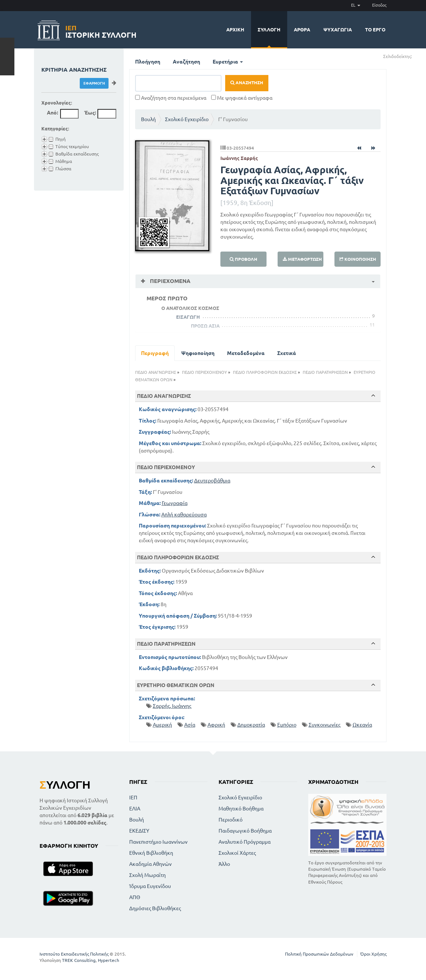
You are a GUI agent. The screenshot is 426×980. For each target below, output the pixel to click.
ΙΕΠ (133, 798)
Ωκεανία (362, 725)
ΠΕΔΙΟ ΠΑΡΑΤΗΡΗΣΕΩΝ (325, 372)
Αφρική (216, 725)
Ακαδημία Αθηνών (150, 864)
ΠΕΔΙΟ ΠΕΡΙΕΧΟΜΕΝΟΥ (205, 372)
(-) (420, 56)
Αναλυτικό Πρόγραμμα (245, 842)
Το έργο (375, 30)
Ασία (190, 725)
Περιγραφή (155, 353)
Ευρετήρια (228, 62)
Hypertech (109, 960)
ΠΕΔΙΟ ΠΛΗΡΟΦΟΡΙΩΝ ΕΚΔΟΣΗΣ (265, 372)
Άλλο (224, 864)
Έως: (90, 113)
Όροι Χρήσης (373, 954)
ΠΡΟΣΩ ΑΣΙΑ (205, 326)
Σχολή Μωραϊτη (147, 875)
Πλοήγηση (148, 62)
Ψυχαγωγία (338, 30)
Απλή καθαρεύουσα (184, 515)
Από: (52, 113)
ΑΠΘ (135, 897)
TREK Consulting (79, 960)
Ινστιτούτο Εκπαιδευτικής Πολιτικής (74, 954)
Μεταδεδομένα (246, 353)
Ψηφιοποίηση (198, 353)
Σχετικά (287, 353)
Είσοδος (379, 5)
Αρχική (235, 30)
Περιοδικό (231, 820)
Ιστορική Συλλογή (101, 30)
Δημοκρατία (251, 725)
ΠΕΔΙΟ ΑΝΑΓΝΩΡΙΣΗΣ (156, 372)
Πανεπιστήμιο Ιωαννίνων (158, 842)
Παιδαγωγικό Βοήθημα (245, 831)
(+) (415, 56)
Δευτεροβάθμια (212, 481)
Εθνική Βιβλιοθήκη (151, 853)
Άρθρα (302, 30)
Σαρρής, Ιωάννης (172, 706)
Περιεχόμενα (169, 281)
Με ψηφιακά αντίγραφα (242, 98)
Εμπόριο (287, 725)
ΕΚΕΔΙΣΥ (139, 831)
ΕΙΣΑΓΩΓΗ (188, 317)
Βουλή (148, 119)
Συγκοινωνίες (324, 725)
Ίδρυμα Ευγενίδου (150, 886)
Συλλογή (269, 30)
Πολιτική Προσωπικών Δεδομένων (319, 954)
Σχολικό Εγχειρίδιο (187, 119)
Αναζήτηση (186, 62)
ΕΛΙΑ (135, 809)
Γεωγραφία (175, 503)
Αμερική (162, 725)
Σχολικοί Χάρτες (237, 853)
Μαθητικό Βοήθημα (241, 809)
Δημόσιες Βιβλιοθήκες (155, 908)
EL (356, 5)
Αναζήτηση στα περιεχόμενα (171, 98)
